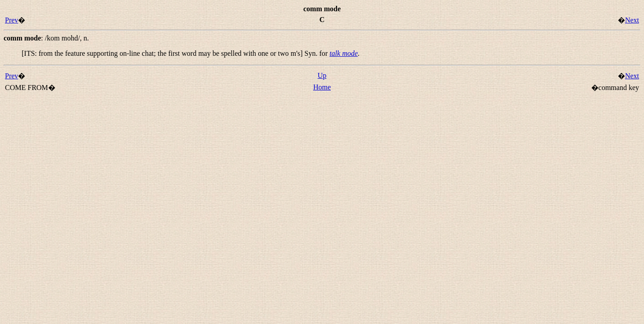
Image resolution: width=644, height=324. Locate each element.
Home (322, 87)
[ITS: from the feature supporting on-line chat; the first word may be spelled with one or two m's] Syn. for (176, 53)
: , (46, 38)
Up (322, 75)
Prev (11, 20)
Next (632, 20)
